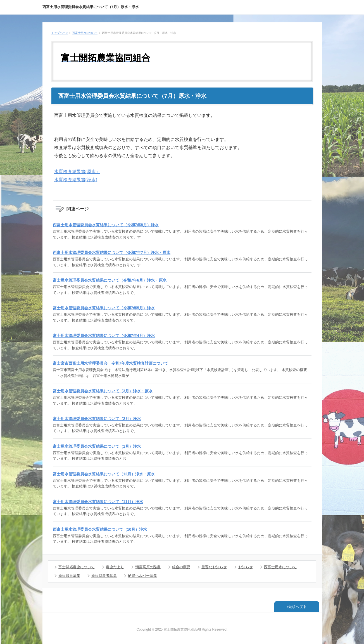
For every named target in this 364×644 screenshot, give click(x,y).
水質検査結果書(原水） (77, 172)
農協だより (115, 567)
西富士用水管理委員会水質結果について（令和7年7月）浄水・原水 (112, 253)
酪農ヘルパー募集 (142, 576)
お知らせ (246, 567)
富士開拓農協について (77, 567)
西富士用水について (85, 33)
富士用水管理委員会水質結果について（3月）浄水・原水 (103, 391)
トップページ (60, 33)
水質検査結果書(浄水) (76, 180)
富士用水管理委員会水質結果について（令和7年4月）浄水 (104, 336)
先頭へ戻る (297, 607)
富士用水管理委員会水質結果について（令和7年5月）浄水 (104, 308)
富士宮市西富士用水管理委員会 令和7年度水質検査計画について (111, 363)
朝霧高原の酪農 (148, 567)
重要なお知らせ (214, 567)
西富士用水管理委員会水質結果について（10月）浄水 (100, 529)
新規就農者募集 (104, 576)
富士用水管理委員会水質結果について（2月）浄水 (97, 419)
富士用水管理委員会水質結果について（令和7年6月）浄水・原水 (110, 280)
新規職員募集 (69, 576)
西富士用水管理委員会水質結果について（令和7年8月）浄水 (106, 225)
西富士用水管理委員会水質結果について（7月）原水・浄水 (91, 7)
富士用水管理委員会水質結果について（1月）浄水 (97, 446)
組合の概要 (181, 567)
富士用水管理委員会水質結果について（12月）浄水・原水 (104, 474)
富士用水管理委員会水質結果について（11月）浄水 (98, 502)
